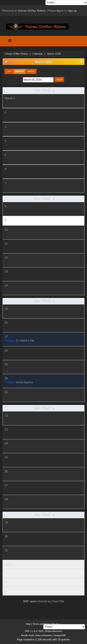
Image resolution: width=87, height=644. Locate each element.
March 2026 (44, 62)
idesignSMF (60, 635)
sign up (72, 11)
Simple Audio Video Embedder (36, 635)
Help (28, 624)
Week (31, 71)
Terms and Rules (41, 624)
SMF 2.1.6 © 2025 (34, 631)
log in (60, 11)
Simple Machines (54, 631)
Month (20, 71)
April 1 (9, 564)
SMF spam (30, 601)
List (9, 71)
